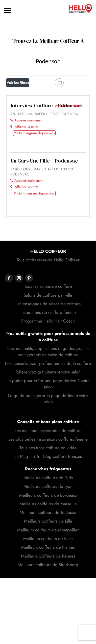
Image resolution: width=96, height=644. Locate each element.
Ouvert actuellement (26, 107)
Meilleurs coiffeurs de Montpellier (48, 606)
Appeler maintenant (27, 196)
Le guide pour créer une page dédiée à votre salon (48, 460)
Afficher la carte (24, 203)
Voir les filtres (18, 83)
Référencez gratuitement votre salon (48, 448)
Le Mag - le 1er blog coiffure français (48, 533)
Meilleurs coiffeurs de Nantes (48, 623)
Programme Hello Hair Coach (48, 397)
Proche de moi (24, 119)
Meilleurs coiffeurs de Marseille (48, 580)
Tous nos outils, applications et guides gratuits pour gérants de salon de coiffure (48, 428)
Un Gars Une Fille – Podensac (44, 237)
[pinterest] (29, 354)
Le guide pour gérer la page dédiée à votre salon (48, 475)
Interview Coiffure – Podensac (46, 182)
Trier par (18, 143)
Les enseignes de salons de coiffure (48, 380)
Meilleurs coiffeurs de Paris (48, 554)
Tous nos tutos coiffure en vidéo (48, 524)
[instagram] (19, 354)
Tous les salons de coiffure (48, 363)
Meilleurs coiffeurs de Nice (48, 615)
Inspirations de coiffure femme (48, 389)
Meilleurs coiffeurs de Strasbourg (48, 641)
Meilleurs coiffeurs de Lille (48, 597)
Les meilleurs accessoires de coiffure (48, 507)
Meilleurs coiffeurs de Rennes (48, 632)
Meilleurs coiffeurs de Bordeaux (48, 571)
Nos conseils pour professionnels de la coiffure (48, 440)
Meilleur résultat (24, 131)
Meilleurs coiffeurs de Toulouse (48, 589)
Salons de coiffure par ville (48, 371)
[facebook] (9, 354)
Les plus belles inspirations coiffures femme (48, 515)
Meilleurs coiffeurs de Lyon (48, 563)
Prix (15, 94)
